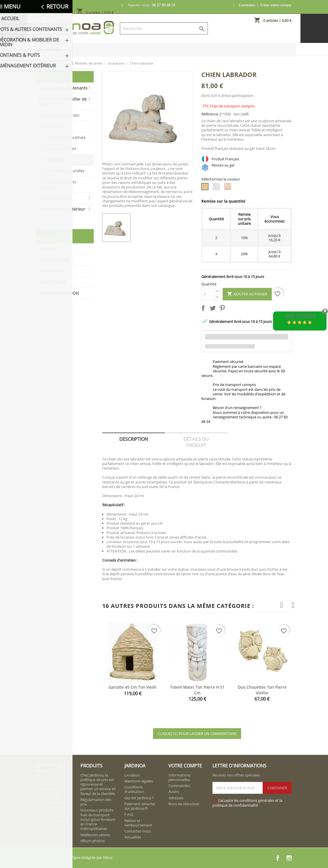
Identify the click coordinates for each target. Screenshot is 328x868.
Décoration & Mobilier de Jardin (63, 102)
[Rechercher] (164, 28)
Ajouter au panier (247, 294)
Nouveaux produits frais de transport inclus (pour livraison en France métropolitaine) (98, 819)
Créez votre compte (276, 5)
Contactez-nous (138, 831)
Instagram (289, 858)
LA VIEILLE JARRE (54, 260)
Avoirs (174, 792)
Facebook (278, 858)
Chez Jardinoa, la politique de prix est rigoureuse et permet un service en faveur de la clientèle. (98, 784)
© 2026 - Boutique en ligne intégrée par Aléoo (74, 857)
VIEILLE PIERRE (53, 282)
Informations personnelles (179, 777)
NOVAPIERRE (51, 271)
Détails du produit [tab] (196, 442)
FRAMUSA (48, 249)
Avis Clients (300, 316)
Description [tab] (134, 439)
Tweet (214, 309)
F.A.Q (129, 814)
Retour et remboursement (138, 823)
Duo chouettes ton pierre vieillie (262, 690)
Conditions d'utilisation (134, 789)
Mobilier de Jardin (62, 115)
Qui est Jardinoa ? (139, 798)
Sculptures (55, 160)
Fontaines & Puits (55, 198)
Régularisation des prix (96, 802)
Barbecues (55, 126)
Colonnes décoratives (65, 137)
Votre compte (185, 766)
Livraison (132, 775)
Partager (204, 309)
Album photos (92, 841)
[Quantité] (208, 294)
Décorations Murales (65, 171)
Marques (47, 233)
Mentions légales (139, 781)
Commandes (179, 786)
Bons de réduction (184, 804)
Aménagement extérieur (62, 209)
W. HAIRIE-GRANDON (59, 293)
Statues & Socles (61, 149)
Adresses (176, 798)
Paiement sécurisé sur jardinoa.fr (140, 806)
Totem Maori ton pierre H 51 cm (197, 690)
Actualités (133, 837)
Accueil (45, 75)
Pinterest (223, 309)
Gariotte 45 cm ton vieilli (132, 687)
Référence (210, 114)
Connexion (247, 5)
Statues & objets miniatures (58, 184)
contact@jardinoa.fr (53, 836)
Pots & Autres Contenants (63, 88)
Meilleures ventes (95, 835)
